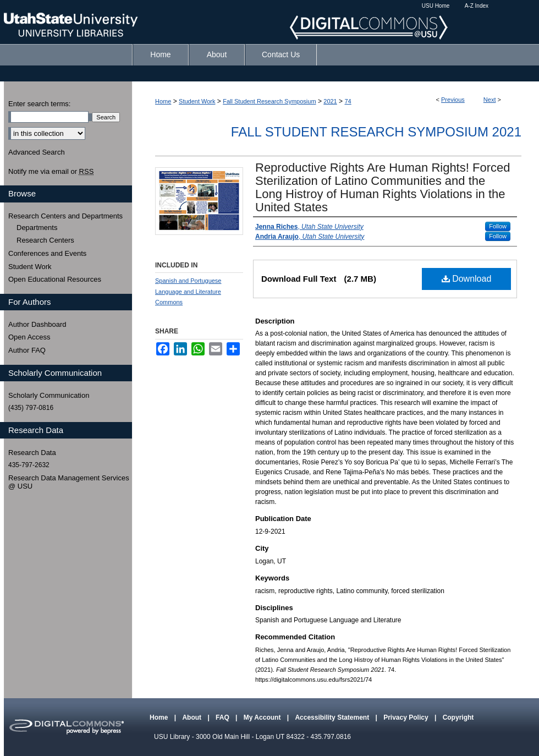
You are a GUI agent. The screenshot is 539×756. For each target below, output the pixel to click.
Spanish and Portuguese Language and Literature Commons (188, 292)
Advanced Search (37, 152)
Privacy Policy (407, 717)
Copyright (458, 717)
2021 (330, 101)
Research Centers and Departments (65, 216)
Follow (498, 226)
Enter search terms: (39, 104)
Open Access (29, 337)
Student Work (197, 101)
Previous (453, 100)
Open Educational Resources (55, 279)
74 (348, 101)
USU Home (436, 6)
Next (490, 100)
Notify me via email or (51, 172)
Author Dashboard (37, 324)
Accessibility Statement (333, 717)
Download (467, 279)
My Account (263, 717)
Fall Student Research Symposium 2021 (376, 132)
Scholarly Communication (49, 395)
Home (163, 101)
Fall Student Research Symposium (269, 101)
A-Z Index (477, 6)
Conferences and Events (47, 253)
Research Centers (45, 240)
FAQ (223, 717)
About (193, 717)
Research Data (32, 453)
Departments (37, 228)
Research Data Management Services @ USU (69, 482)
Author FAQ (27, 350)
